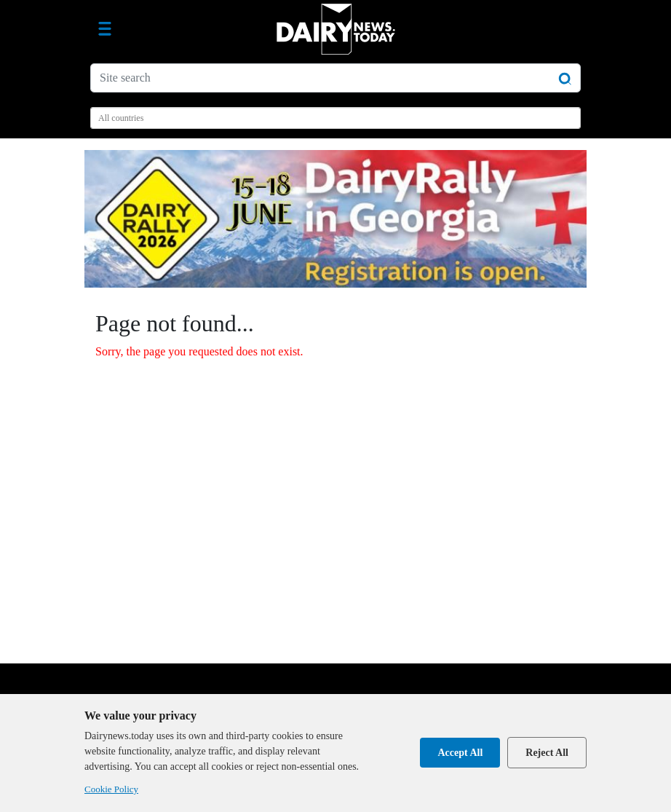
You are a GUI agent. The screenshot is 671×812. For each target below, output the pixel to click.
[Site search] (335, 78)
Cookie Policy (111, 789)
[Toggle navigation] (105, 29)
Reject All (547, 753)
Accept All (460, 753)
